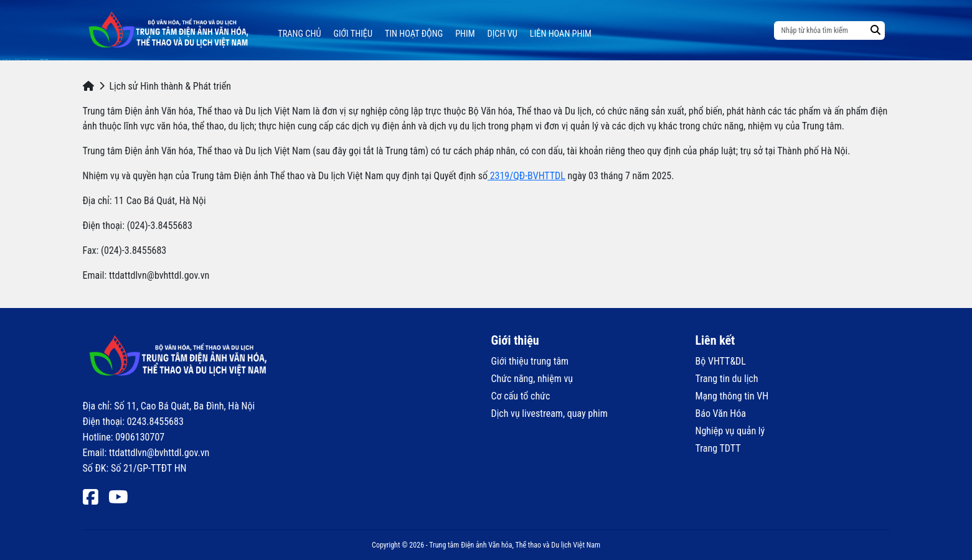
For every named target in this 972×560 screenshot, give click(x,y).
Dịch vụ (503, 34)
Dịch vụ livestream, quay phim (550, 413)
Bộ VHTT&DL (721, 361)
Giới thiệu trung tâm (530, 361)
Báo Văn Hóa (721, 413)
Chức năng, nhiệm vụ (532, 379)
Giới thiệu (353, 34)
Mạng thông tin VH (732, 396)
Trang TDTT (718, 448)
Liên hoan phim (561, 34)
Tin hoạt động (414, 34)
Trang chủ (299, 34)
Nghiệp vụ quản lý (730, 431)
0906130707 (140, 437)
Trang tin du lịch (727, 379)
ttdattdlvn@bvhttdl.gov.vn (159, 453)
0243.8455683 (155, 422)
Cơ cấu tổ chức (521, 396)
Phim (465, 34)
